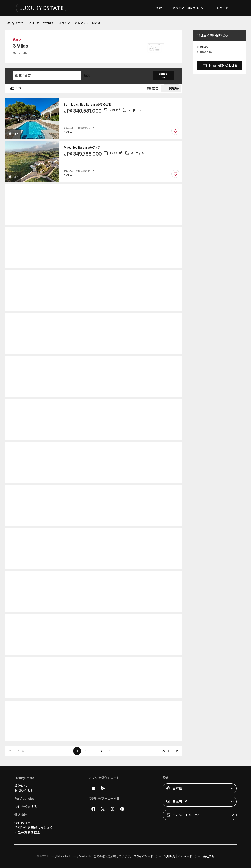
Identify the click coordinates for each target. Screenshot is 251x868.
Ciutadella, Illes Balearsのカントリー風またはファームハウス (105, 320)
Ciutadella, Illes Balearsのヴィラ (86, 449)
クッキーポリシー (189, 856)
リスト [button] (17, 88)
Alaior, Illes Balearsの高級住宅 (84, 234)
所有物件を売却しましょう (34, 828)
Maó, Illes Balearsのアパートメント (88, 535)
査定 (159, 8)
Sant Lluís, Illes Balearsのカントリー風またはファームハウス (104, 277)
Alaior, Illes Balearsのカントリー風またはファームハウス (101, 191)
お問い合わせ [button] (24, 791)
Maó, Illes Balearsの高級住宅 (83, 621)
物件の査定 (23, 823)
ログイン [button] (222, 8)
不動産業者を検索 (27, 832)
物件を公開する (26, 807)
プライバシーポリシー (147, 856)
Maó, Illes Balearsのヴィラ (82, 148)
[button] (47, 76)
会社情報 (209, 856)
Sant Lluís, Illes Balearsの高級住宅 (87, 105)
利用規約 (170, 856)
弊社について (24, 786)
